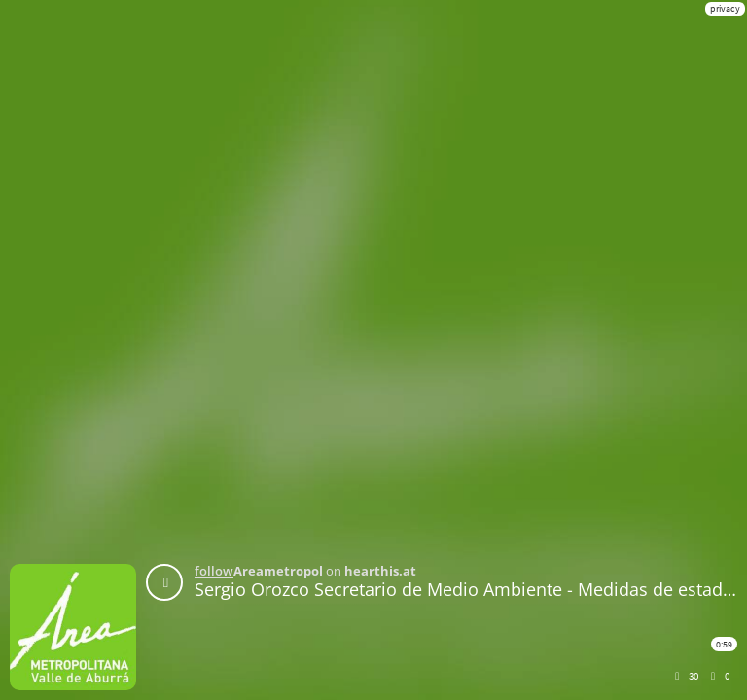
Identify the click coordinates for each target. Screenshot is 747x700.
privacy (725, 8)
